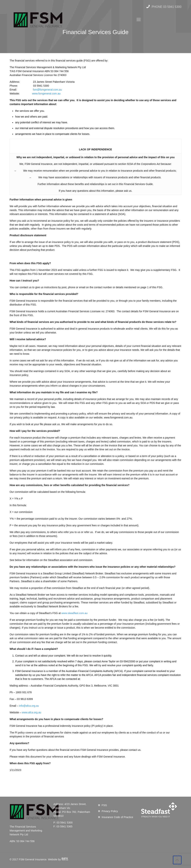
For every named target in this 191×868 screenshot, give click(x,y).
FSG (104, 805)
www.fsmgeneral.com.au (46, 94)
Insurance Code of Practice (117, 817)
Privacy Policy (110, 811)
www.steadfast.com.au (74, 613)
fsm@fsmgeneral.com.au (47, 90)
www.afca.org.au (32, 712)
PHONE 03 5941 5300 (163, 7)
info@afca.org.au (29, 706)
